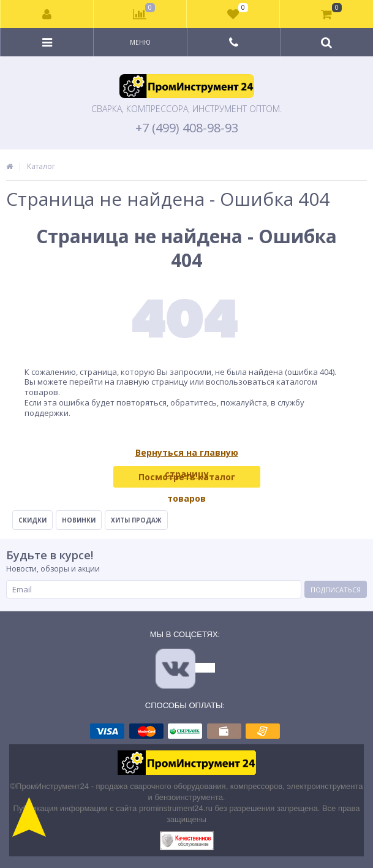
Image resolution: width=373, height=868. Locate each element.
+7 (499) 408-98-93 (187, 128)
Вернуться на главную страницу (187, 455)
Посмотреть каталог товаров (187, 479)
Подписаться (336, 590)
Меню (140, 42)
